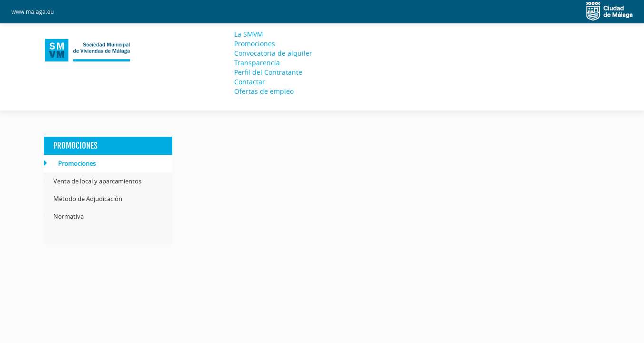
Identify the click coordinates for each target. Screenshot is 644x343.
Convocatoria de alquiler (273, 53)
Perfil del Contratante (268, 72)
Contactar (250, 82)
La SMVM (249, 34)
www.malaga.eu (33, 11)
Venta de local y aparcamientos (97, 181)
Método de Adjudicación (88, 199)
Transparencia (257, 63)
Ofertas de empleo (264, 91)
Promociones (255, 44)
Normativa (69, 216)
